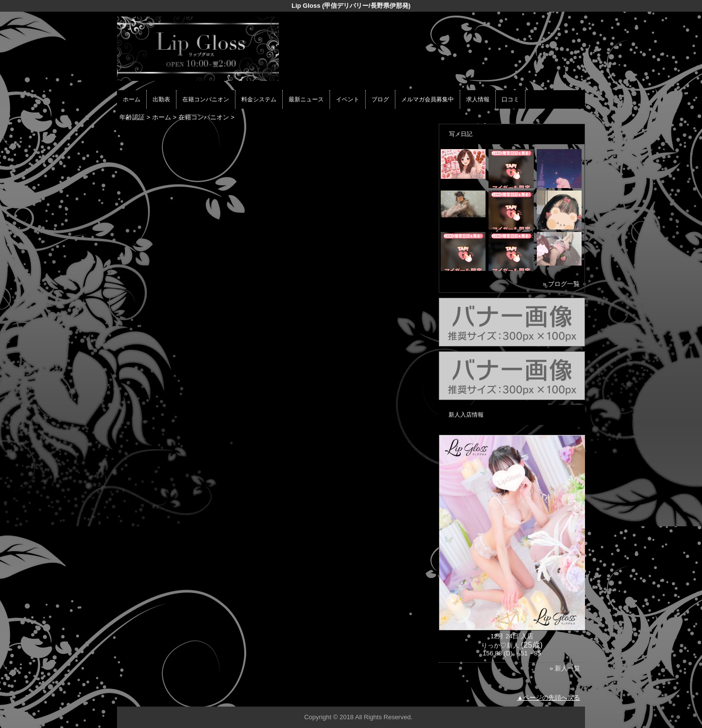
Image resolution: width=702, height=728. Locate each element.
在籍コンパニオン (206, 99)
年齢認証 (132, 117)
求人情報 (478, 99)
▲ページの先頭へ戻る (548, 698)
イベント (348, 99)
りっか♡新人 (500, 645)
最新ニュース (306, 99)
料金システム (259, 99)
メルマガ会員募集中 (428, 99)
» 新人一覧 (565, 668)
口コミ (510, 99)
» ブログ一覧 (561, 284)
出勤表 (161, 99)
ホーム (132, 99)
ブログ (380, 99)
